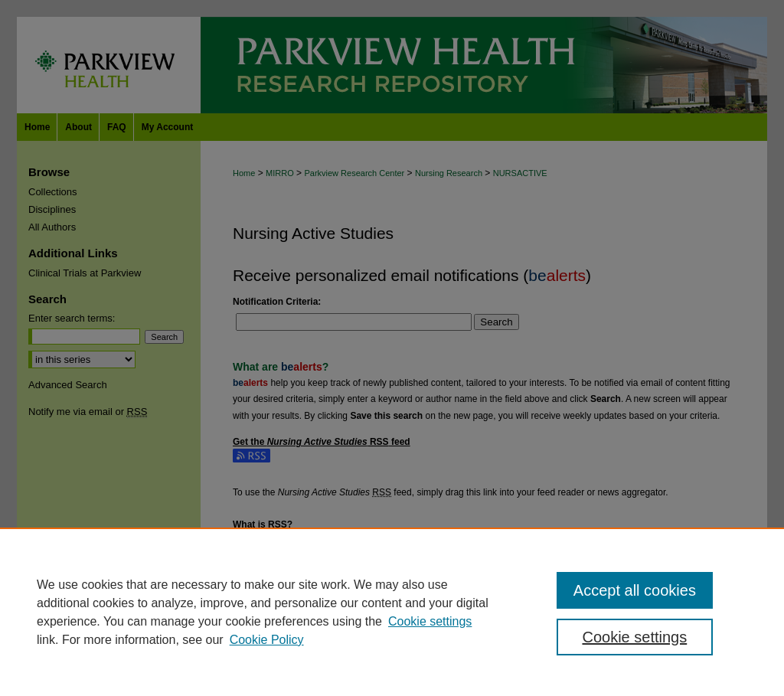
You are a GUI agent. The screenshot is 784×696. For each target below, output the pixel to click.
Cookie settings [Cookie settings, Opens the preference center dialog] (634, 637)
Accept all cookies (635, 590)
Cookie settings (430, 621)
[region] (392, 612)
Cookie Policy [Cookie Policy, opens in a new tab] (267, 640)
